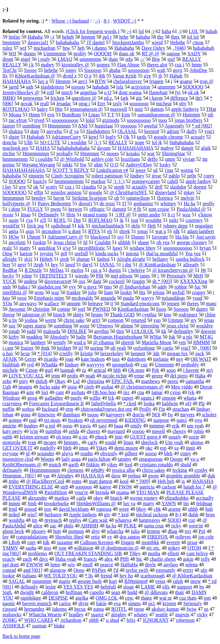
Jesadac (64, 104)
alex (109, 559)
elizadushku (177, 498)
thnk (45, 348)
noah (90, 376)
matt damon (101, 481)
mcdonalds (82, 298)
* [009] (143, 481)
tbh (102, 76)
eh (110, 231)
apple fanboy (198, 181)
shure (14, 137)
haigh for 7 (194, 487)
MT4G (206, 337)
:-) (98, 21)
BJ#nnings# (136, 581)
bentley (39, 198)
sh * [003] (162, 281)
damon (157, 109)
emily (136, 426)
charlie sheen (163, 559)
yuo (157, 320)
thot (120, 331)
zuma (98, 609)
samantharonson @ (156, 115)
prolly (209, 204)
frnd (13, 509)
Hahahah (36, 137)
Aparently (174, 126)
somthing (63, 326)
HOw (14, 237)
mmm (14, 503)
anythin (101, 331)
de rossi (107, 204)
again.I (148, 398)
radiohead (61, 226)
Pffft (125, 559)
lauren (9, 126)
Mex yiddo (182, 387)
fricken (57, 98)
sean (116, 592)
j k (31, 65)
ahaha (115, 70)
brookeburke (57, 503)
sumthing (31, 126)
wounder (46, 453)
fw (170, 415)
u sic (83, 437)
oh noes (64, 437)
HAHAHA (203, 481)
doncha (10, 142)
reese (139, 609)
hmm (197, 65)
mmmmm (42, 581)
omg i (84, 104)
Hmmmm (90, 154)
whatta (190, 398)
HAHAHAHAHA (136, 148)
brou (210, 515)
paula (129, 298)
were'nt (196, 526)
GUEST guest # (146, 437)
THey (135, 553)
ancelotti (17, 242)
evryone (10, 453)
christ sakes (153, 470)
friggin (128, 542)
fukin (101, 603)
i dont (14, 209)
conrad (9, 570)
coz (192, 520)
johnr (27, 276)
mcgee (50, 442)
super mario (35, 326)
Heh (152, 226)
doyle (151, 565)
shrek (125, 231)
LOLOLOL (143, 331)
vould (110, 442)
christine (41, 309)
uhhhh (124, 242)
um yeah (196, 426)
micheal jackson (152, 515)
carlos (65, 603)
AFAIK (10, 359)
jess (47, 548)
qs (206, 609)
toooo (93, 415)
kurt (113, 581)
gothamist (143, 204)
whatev (141, 615)
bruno (97, 315)
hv (202, 587)
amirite (9, 426)
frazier (27, 348)
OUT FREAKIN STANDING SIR (88, 553)
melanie (161, 359)
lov (6, 537)
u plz (188, 337)
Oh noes (136, 370)
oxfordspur (144, 348)
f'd (116, 570)
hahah (211, 31)
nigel (26, 59)
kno (168, 315)
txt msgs (52, 420)
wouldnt (153, 220)
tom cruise (159, 209)
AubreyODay (139, 165)
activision (141, 87)
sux (12, 326)
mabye (167, 148)
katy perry (12, 431)
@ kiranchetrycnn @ (173, 270)
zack (200, 353)
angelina (88, 92)
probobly (190, 365)
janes (145, 276)
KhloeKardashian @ (35, 76)
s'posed (10, 609)
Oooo (79, 570)
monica (16, 342)
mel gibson (122, 276)
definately (12, 470)
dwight (27, 592)
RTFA (94, 231)
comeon (116, 320)
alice (38, 526)
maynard (116, 431)
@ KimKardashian (157, 265)
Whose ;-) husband (70, 21)
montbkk (151, 542)
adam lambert (201, 231)
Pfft (100, 276)
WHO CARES (39, 620)
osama (123, 492)
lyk (191, 392)
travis (85, 426)
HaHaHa (129, 565)
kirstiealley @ (75, 65)
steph (119, 187)
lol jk (157, 142)
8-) (106, 21)
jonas (143, 231)
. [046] (179, 48)
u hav (8, 353)
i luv (7, 187)
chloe (210, 315)
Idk (46, 542)
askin (188, 559)
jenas (209, 320)
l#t (204, 270)
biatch (116, 498)
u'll (43, 220)
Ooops (177, 459)
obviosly (109, 453)
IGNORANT (156, 620)
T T (111, 115)
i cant (8, 348)
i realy (44, 59)
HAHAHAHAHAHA (24, 170)
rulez (7, 48)
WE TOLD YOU (61, 576)
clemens (75, 470)
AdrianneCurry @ (65, 237)
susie (14, 220)
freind (106, 576)
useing (97, 348)
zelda (74, 431)
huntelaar (104, 126)
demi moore (126, 448)
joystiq (47, 253)
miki (174, 220)
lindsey (137, 176)
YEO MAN (148, 492)
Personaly (176, 276)
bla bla (182, 237)
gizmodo (111, 120)
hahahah (101, 87)
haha (166, 31)
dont (35, 131)
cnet (31, 542)
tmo (108, 287)
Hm (59, 109)
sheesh (128, 342)
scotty (51, 187)
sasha (31, 548)
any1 (83, 81)
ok (36, 187)
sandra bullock (190, 259)
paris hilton (99, 459)
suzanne (65, 542)
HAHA (43, 148)
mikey (174, 548)
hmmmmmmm (69, 181)
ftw (83, 165)
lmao (26, 215)
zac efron (18, 120)
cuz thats (188, 598)
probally (65, 154)
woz (187, 215)
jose (63, 548)
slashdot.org (49, 287)
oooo (67, 426)
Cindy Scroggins (68, 176)
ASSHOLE (14, 626)
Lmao (94, 115)
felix (131, 620)
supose (173, 54)
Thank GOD (122, 315)
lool (128, 465)
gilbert (131, 453)
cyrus (175, 392)
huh (209, 509)
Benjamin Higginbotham (118, 337)
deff (159, 187)
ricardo (51, 359)
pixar (192, 542)
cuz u (96, 270)
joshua (31, 320)
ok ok (194, 92)
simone (169, 398)
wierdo (82, 276)
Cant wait (98, 520)
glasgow (58, 570)
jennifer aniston (66, 192)
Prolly (145, 409)
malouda (52, 331)
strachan (181, 409)
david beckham (74, 509)
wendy (60, 342)
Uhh (28, 142)
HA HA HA (93, 476)
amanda (108, 298)
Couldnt (103, 242)
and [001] (33, 570)
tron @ (207, 81)
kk (164, 331)
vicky (202, 615)
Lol (76, 381)
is (183, 481)
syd (30, 365)
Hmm (34, 115)
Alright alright (131, 259)
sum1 (182, 420)
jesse (156, 176)
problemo (37, 553)
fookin (39, 242)
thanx (147, 598)
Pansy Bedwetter (55, 204)
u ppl (50, 426)
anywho (54, 131)
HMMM (202, 342)
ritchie (9, 154)
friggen (157, 81)
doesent (208, 331)
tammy (124, 459)
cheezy (179, 431)
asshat (107, 387)
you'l (186, 348)
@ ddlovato (156, 592)
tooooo (78, 87)
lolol (90, 120)
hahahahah (204, 48)
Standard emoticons (140, 303)
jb (160, 76)
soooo (151, 453)
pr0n (191, 176)
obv (183, 104)
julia (135, 531)
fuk (172, 337)
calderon (50, 592)
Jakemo (59, 609)
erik (176, 426)
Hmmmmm (59, 126)
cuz (144, 365)
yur (46, 476)
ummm (73, 303)
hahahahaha (67, 42)
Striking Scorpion (89, 198)
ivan (32, 442)
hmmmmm (13, 198)
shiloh (41, 381)
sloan (128, 587)
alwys (67, 453)
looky (165, 165)
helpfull (108, 587)
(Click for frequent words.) (93, 31)
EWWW (35, 565)
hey (54, 265)
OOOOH (103, 54)
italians (29, 576)
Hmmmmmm (36, 154)
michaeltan (44, 48)
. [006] (204, 348)
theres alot (157, 65)
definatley (183, 331)
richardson (71, 620)
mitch (67, 92)
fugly (111, 137)
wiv (71, 565)
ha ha (111, 526)
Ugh (7, 387)
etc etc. (153, 548)
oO (188, 403)
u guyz (90, 287)
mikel (14, 515)
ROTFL (119, 609)
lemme (154, 531)
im (35, 520)
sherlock (149, 442)
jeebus (134, 476)
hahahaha (12, 176)
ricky (176, 526)
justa (72, 387)
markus (98, 181)
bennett (138, 353)
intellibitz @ (15, 292)
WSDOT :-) (125, 21)
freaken (75, 420)
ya (176, 448)
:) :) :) (119, 181)
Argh (38, 265)
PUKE (130, 526)
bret (6, 265)
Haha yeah (66, 559)
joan (69, 359)
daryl (87, 265)
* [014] (45, 353)
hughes (31, 426)
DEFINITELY (53, 276)
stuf (171, 59)
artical (100, 370)
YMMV (10, 548)
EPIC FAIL (123, 381)
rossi (22, 298)
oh (116, 198)
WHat (155, 337)
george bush (90, 581)
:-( (52, 37)
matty (25, 248)
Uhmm (34, 237)
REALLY (118, 142)
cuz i (179, 65)
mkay (189, 192)
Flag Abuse (128, 65)
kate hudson (93, 359)
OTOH (194, 548)
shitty (78, 315)
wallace (52, 303)
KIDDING (135, 420)
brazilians (130, 159)
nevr (22, 265)
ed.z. (108, 98)
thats (113, 59)
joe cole (206, 537)
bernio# (152, 131)
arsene (175, 509)
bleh (168, 453)
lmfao (14, 37)
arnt (30, 392)
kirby (14, 337)
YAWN (169, 503)
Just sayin (206, 237)
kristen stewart (34, 437)
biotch (59, 315)
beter (55, 565)
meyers (187, 415)
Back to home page (21, 636)
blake (59, 626)
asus (30, 231)
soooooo (84, 487)
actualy (198, 137)
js (105, 187)
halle (81, 337)
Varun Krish (124, 76)
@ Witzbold (72, 159)
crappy (199, 292)
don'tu (138, 415)
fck (111, 398)
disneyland (166, 192)
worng (187, 170)
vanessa (104, 509)
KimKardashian (133, 309)
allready (191, 265)
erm (69, 409)
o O (108, 92)
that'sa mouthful (162, 253)
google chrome (169, 137)
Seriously (193, 603)
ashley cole (102, 159)
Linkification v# (112, 170)
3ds (156, 353)
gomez (103, 65)
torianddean (173, 298)
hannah (67, 370)
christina (96, 381)
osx (82, 281)
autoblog (47, 248)
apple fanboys (185, 109)
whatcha (115, 531)
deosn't (86, 204)
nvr (188, 531)
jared (14, 87)
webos (28, 409)
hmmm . (72, 442)
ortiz (95, 537)
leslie (51, 587)
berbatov (53, 515)
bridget (64, 348)
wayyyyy (96, 365)
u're (147, 76)
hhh (117, 370)
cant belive (197, 553)
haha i (24, 287)
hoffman (74, 592)
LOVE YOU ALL (26, 376)
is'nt (34, 431)
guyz (178, 70)
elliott (173, 553)
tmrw (196, 581)
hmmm (88, 37)
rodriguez (188, 315)
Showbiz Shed (69, 537)
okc (149, 448)
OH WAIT (201, 359)
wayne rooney (144, 498)
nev (180, 359)
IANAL (107, 265)
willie (95, 398)
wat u (161, 231)
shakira (16, 131)
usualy (175, 437)
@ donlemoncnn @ (120, 548)
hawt (117, 248)
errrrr (188, 570)
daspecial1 (38, 42)
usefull (81, 253)
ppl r (107, 37)
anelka (82, 598)
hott (57, 531)
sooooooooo (139, 120)
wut (151, 154)
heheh (68, 37)
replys (75, 520)
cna (141, 392)
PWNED (101, 309)
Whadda (49, 365)
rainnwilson (138, 198)
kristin (87, 353)
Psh (155, 370)
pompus (76, 531)
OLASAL (127, 131)
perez (173, 381)
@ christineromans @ (142, 387)
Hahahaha (124, 48)
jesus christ (177, 326)
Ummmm (164, 365)
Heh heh (166, 481)
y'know (205, 215)
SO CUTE (50, 142)
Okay (60, 381)
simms (135, 603)
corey (209, 176)
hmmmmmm (15, 159)
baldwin (170, 403)
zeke (7, 381)
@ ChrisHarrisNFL (129, 192)
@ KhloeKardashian (192, 576)
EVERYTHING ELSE (31, 487)
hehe (124, 37)
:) (153, 31)
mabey (48, 65)
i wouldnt (77, 142)
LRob (14, 542)
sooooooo (139, 104)
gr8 (64, 253)
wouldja (17, 520)
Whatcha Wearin (45, 615)
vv (110, 537)
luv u (43, 81)
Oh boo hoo (104, 392)
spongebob (122, 365)
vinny (185, 453)
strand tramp (95, 215)
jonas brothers (188, 120)
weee (124, 509)
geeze (157, 376)
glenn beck (13, 531)
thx (142, 292)
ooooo (138, 431)
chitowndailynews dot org (106, 409)
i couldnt (44, 159)
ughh (7, 437)
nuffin (8, 409)
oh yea (163, 242)
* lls (89, 576)
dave (116, 476)
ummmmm (90, 59)
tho (160, 37)
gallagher (54, 398)
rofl (50, 92)
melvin (187, 198)
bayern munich (37, 603)
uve (22, 187)
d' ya (74, 131)
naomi (9, 603)
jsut (134, 220)
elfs (166, 587)
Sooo (161, 309)
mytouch (53, 520)
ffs (5, 76)
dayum (104, 148)
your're (81, 492)
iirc (126, 392)
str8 (64, 487)
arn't (96, 320)
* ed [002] (202, 126)
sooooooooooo (177, 248)
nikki (68, 165)
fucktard (50, 409)
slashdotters (52, 87)
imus (84, 448)
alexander (38, 498)
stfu (129, 59)
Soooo (30, 70)
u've (67, 248)
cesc (129, 598)
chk (157, 509)
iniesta (132, 253)
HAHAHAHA (17, 81)
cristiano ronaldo (156, 465)
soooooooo (139, 70)
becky (8, 276)
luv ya (129, 503)
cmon (198, 42)
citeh (89, 387)
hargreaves (150, 520)
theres (193, 303)
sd (155, 170)
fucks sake (50, 387)
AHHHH (89, 526)
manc (212, 303)
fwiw (191, 609)
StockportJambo (128, 42)
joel (81, 309)
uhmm (127, 326)
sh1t (28, 259)
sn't (210, 370)
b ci (171, 215)
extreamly (165, 570)
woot (84, 326)
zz (84, 370)
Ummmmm (55, 54)
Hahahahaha (182, 142)
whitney (168, 204)
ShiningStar (173, 154)
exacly (9, 559)
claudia (89, 187)
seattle (162, 615)
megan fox (177, 353)
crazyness (12, 403)
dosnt (8, 59)
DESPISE (58, 598)
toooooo (128, 126)
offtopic (97, 209)
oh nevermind (104, 420)
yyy (72, 287)
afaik (206, 148)
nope (139, 142)
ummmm (167, 87)
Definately (49, 215)
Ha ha (189, 204)
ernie (139, 376)
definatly (29, 587)
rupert (128, 398)
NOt (156, 415)
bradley (76, 615)
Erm (126, 115)
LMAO (65, 59)
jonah (14, 331)
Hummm (191, 115)
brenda (102, 492)
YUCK (9, 281)
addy (162, 287)
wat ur (165, 598)
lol (141, 31)
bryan (205, 248)
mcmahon (51, 231)
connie (64, 309)
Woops (47, 459)
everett (173, 542)
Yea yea (193, 253)
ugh (30, 87)
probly (80, 54)
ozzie (194, 437)
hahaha (143, 37)
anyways (28, 303)
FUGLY (35, 209)
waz (55, 292)
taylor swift (137, 570)
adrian (173, 131)
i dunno (100, 48)
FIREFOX (158, 537)
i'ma (169, 170)
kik (81, 226)
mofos (77, 270)
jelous (159, 292)
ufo (204, 570)
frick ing (35, 226)
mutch (55, 465)
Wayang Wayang (39, 165)
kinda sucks (107, 253)
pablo (174, 176)
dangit (187, 148)
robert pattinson (107, 176)
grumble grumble (183, 476)
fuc (198, 287)
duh (211, 476)
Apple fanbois (83, 515)
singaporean (151, 459)
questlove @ (84, 98)
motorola (11, 442)
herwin (75, 209)
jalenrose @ (34, 315)
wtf (23, 48)
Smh (32, 503)
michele (10, 370)
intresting (150, 326)
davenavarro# (58, 281)
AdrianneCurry (66, 137)
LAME (148, 587)
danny (202, 309)
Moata (15, 115)
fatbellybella (104, 403)
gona (26, 415)
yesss (160, 581)
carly (92, 442)
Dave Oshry (153, 48)
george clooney (192, 242)
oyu (198, 420)
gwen (153, 476)
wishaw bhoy (143, 248)
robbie (181, 287)
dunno (30, 54)
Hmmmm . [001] (19, 476)
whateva (123, 520)
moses (113, 154)
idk (177, 231)
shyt (95, 531)
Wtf (12, 54)
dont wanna (130, 92)
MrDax (56, 270)
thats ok (127, 54)
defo (136, 226)
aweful (151, 126)
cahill (173, 181)
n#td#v (98, 470)
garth (73, 465)
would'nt (11, 226)
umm (170, 159)
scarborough (152, 576)
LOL (194, 31)
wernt (51, 320)
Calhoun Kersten (97, 542)
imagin (25, 387)
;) (43, 21)
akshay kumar (165, 609)
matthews (151, 381)
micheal (164, 104)
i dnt (127, 265)
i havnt (156, 98)
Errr (101, 104)
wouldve (204, 326)
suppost (184, 587)
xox (48, 509)
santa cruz (154, 526)
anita (13, 231)
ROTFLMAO (16, 109)
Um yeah (174, 442)
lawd (70, 265)
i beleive (137, 270)
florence (165, 198)
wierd (157, 42)
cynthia (149, 315)
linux (129, 442)
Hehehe (178, 42)
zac (53, 526)
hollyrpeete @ (16, 204)
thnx (175, 37)
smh (7, 287)
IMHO (9, 98)
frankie (73, 292)
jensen (173, 303)
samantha (195, 381)
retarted (139, 320)
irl (81, 348)
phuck (101, 437)
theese (9, 315)
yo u (194, 459)
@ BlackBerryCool (45, 481)
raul (33, 420)
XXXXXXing (194, 281)
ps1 (152, 603)
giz (139, 98)
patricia (147, 487)
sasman (39, 626)
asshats (78, 392)
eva (117, 603)
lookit (126, 292)
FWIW (125, 487)
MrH (198, 276)
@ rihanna (103, 342)
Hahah (176, 76)
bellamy (161, 259)
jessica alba (123, 470)
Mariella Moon (157, 342)
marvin (182, 615)
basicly (40, 181)
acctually (205, 498)
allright (10, 259)
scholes (209, 415)
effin (39, 192)
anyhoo (171, 565)
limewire (47, 415)
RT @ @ (151, 54)
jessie (8, 215)
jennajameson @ (86, 109)
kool (124, 481)
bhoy (141, 509)
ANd (82, 126)
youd (197, 298)
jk (122, 220)
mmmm (157, 426)
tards (142, 137)
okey (98, 498)
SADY (194, 54)
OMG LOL (107, 598)
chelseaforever (127, 81)
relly (205, 559)
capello (97, 592)
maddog (35, 337)
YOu (7, 303)
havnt (59, 198)
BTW (100, 81)
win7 (32, 515)
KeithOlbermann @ (22, 465)
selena (192, 565)
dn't (199, 98)
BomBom (71, 115)
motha (154, 553)
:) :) (98, 142)
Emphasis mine (49, 298)
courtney (194, 220)
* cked (130, 403)
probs (73, 376)
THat (211, 109)
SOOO (174, 520)
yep (182, 342)
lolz (120, 87)
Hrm (71, 215)
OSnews (105, 326)
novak (27, 104)
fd (85, 242)
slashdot (178, 187)
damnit (119, 209)
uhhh (193, 509)
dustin (115, 270)
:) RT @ (123, 215)
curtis (168, 348)
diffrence (179, 98)
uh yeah (118, 348)
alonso (197, 442)
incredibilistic (92, 248)
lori (45, 392)
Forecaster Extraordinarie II (56, 403)
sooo (171, 370)
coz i (69, 187)
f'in (162, 409)
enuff (88, 565)
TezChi (10, 70)
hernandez (34, 609)
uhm (98, 165)
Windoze (11, 398)
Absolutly (59, 337)
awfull (178, 292)
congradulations (32, 537)
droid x (70, 76)
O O (114, 165)
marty (148, 503)
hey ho (126, 576)
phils (69, 526)
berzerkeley (112, 353)
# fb (137, 209)
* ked (123, 515)
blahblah (11, 365)
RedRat (10, 270)
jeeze (141, 170)
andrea (30, 281)
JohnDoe (199, 70)
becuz (80, 609)
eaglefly (48, 448)
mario (65, 581)
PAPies (99, 570)
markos (62, 498)
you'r (209, 131)
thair (179, 592)
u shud (112, 620)
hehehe (51, 70)
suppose (161, 420)
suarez (97, 615)
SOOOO (17, 181)
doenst (200, 187)
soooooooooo (65, 120)
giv (107, 515)
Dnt (77, 220)
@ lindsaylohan (135, 287)
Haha (200, 376)
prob (65, 259)
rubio (199, 431)
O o (88, 76)
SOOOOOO (14, 192)
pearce (107, 565)
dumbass (71, 415)
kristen (169, 603)
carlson (169, 487)
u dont (75, 231)
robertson (185, 620)
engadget (204, 226)
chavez (93, 431)
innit (191, 448)
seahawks (12, 615)
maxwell (118, 109)
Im (186, 503)
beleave (95, 303)
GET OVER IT (17, 448)
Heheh (46, 259)
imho (14, 481)
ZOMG (10, 620)
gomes (15, 420)
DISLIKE (77, 331)
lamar (157, 392)
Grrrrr (31, 359)
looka (149, 403)
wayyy (148, 298)
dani (97, 281)
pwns (56, 209)
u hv (13, 320)
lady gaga (71, 459)
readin (87, 453)
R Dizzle (33, 270)
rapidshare (31, 598)
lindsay (72, 365)
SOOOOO (193, 87)
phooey (39, 531)
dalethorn (136, 359)
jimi (119, 437)
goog (32, 398)
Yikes (101, 448)
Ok (126, 137)
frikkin (93, 465)
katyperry (115, 415)
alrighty (119, 615)
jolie (92, 292)
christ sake (74, 320)
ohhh (94, 620)
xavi (103, 426)
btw (67, 48)
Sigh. (8, 592)
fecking (180, 470)
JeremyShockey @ (21, 92)
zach (27, 559)
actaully (140, 187)
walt (161, 70)
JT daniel (96, 42)
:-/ (142, 59)
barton (26, 253)
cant (60, 392)
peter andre (149, 215)
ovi (120, 237)
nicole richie (115, 376)
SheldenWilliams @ (96, 503)
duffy (192, 131)
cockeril (117, 281)
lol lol (193, 37)
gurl (49, 370)
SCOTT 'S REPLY (71, 170)
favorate (160, 237)
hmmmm (11, 42)
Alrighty (65, 476)
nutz (139, 109)
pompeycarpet (146, 181)
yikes (112, 465)
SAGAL (17, 581)
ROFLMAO (100, 220)
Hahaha (35, 37)
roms (77, 481)
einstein (36, 176)
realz (7, 248)
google (96, 192)
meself (159, 431)
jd (28, 453)
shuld (186, 465)
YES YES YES (78, 587)
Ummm (175, 320)
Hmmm (63, 81)
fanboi (103, 259)
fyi (178, 92)
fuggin (138, 281)
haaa (118, 426)
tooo (163, 120)
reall (44, 104)
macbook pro (15, 148)
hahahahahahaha (73, 148)
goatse (186, 81)
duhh (193, 515)
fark (124, 98)
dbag (172, 531)
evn (51, 115)
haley (42, 109)
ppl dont (11, 565)
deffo (152, 159)
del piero (179, 376)
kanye (105, 487)
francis (90, 559)
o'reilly (66, 353)
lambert (38, 342)
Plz (202, 403)
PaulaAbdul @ (191, 209)
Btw (156, 59)
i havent (191, 370)
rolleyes (183, 537)
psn (207, 598)
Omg (7, 253)
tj (112, 303)
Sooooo (181, 309)
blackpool (100, 237)
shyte (84, 603)
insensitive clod (18, 459)
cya (29, 220)
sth (211, 115)
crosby (201, 470)
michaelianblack (108, 226)
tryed (39, 120)
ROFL (60, 220)
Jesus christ (65, 242)
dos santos (130, 537)
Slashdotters (98, 131)
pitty (23, 381)
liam (108, 292)
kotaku (133, 154)
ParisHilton (56, 492)
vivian (189, 159)
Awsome (17, 309)
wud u (80, 342)
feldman (204, 503)
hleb (67, 448)
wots (39, 292)
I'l (124, 204)
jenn (55, 376)
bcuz (25, 353)
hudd (132, 592)
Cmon (32, 370)
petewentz (33, 98)
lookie (9, 576)
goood (31, 509)
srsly (117, 104)
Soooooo (93, 70)
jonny (71, 70)
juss (116, 359)
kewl (94, 137)
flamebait (158, 92)
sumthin (53, 431)
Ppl (202, 531)
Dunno (138, 237)
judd (31, 331)
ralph (178, 581)
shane (143, 242)
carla (81, 498)
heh (81, 48)
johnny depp (175, 226)
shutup (83, 259)
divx (43, 559)
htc (139, 559)
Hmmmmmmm (45, 470)
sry (194, 320)
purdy (76, 398)
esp (163, 448)
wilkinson (84, 548)
